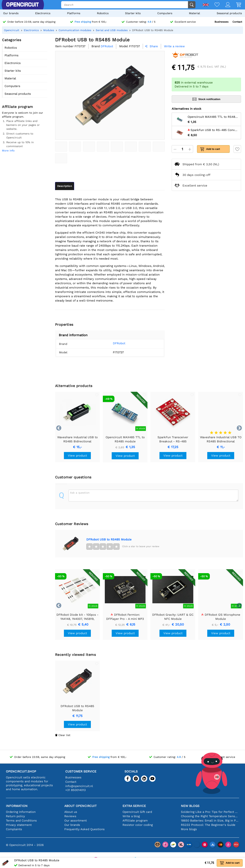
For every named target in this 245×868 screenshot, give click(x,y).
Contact (237, 22)
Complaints (14, 829)
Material (194, 13)
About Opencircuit (81, 806)
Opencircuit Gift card (137, 812)
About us (71, 812)
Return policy (15, 816)
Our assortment (76, 821)
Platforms (74, 13)
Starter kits (133, 13)
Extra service (134, 806)
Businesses (222, 22)
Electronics (43, 13)
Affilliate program (135, 821)
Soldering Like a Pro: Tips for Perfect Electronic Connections (210, 812)
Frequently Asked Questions (84, 829)
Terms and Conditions (21, 821)
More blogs (189, 829)
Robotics (103, 13)
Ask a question (80, 493)
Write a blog (131, 816)
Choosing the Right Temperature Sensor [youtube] (210, 816)
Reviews (70, 816)
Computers (165, 13)
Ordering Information (21, 812)
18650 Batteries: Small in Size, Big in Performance (210, 821)
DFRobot (114, 343)
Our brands (11, 13)
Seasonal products (229, 13)
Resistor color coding (138, 825)
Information (17, 806)
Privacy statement (19, 825)
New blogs (190, 806)
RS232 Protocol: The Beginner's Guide (208, 825)
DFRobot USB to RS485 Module (109, 539)
